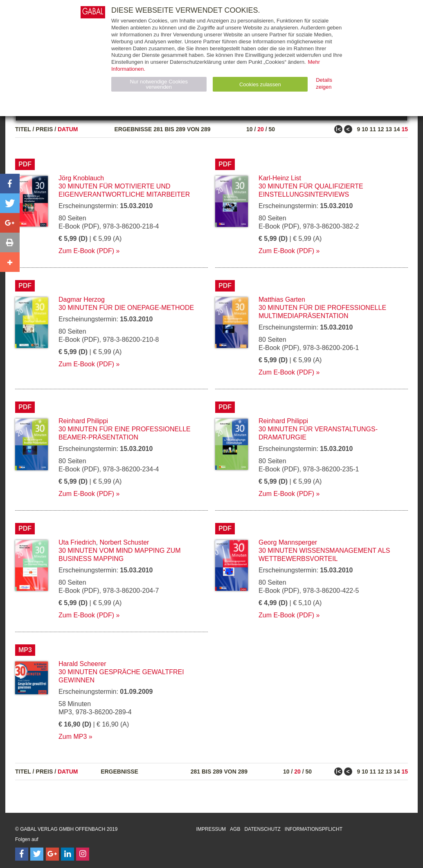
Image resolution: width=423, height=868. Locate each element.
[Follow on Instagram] (83, 854)
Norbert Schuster (124, 542)
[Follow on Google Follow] (52, 854)
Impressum (211, 829)
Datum (68, 129)
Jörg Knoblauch (81, 178)
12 (381, 129)
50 (272, 129)
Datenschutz (262, 829)
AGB (235, 829)
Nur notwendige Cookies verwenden (159, 84)
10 (250, 129)
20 (261, 129)
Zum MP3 (73, 737)
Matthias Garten (282, 299)
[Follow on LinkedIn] (67, 854)
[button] (10, 184)
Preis (44, 129)
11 (373, 129)
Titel (23, 129)
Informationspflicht (314, 829)
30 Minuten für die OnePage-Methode (126, 308)
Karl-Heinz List (280, 178)
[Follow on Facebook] (22, 854)
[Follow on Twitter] (37, 854)
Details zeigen (324, 83)
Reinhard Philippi (83, 421)
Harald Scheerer (82, 664)
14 (397, 129)
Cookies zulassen (260, 84)
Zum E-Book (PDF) (86, 251)
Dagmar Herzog (82, 299)
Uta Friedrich (77, 542)
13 (389, 129)
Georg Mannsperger (288, 542)
